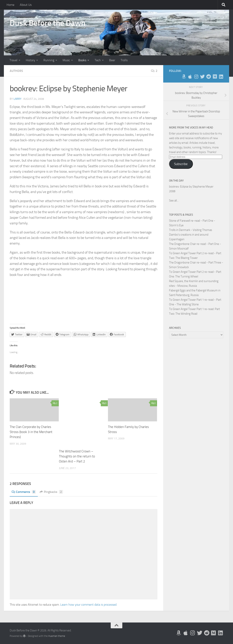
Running (49, 60)
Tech (98, 60)
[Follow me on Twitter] (202, 77)
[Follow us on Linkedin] (221, 77)
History (30, 60)
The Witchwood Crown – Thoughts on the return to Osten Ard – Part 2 (77, 456)
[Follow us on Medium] (215, 77)
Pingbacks (51, 492)
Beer (112, 60)
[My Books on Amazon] (184, 77)
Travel (13, 60)
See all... (174, 201)
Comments (24, 492)
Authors (16, 71)
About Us (26, 5)
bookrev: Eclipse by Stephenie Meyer (191, 187)
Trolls (124, 60)
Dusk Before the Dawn (47, 23)
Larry (18, 99)
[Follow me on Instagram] (196, 77)
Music (66, 60)
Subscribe (181, 164)
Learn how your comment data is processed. (89, 604)
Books (82, 60)
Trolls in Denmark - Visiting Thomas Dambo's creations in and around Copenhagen (191, 235)
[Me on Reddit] (209, 77)
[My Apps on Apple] (190, 77)
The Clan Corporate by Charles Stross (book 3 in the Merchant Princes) (31, 432)
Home (10, 5)
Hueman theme (57, 636)
